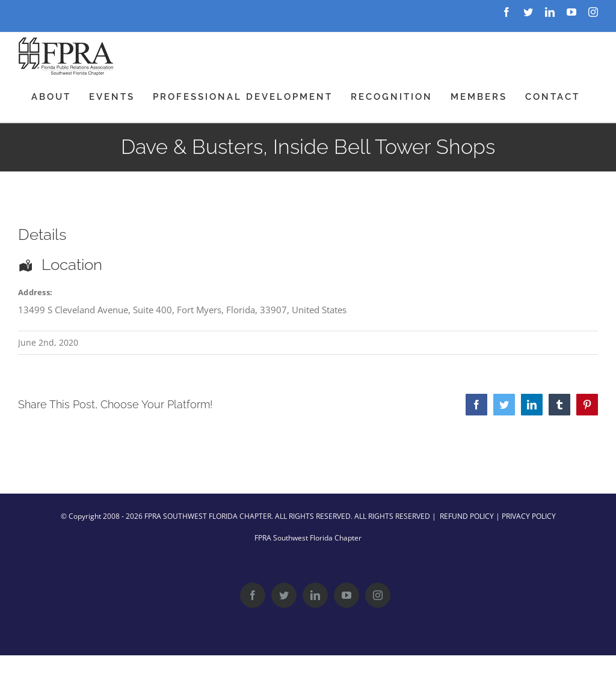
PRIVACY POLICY (529, 516)
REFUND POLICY (467, 516)
